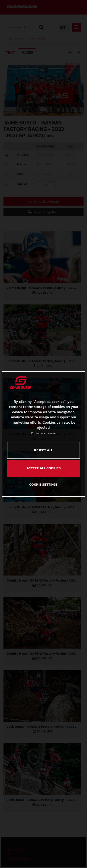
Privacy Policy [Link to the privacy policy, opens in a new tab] (39, 433)
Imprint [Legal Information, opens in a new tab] (52, 433)
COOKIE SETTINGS (43, 485)
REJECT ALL (43, 450)
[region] (43, 434)
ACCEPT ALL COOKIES (44, 468)
